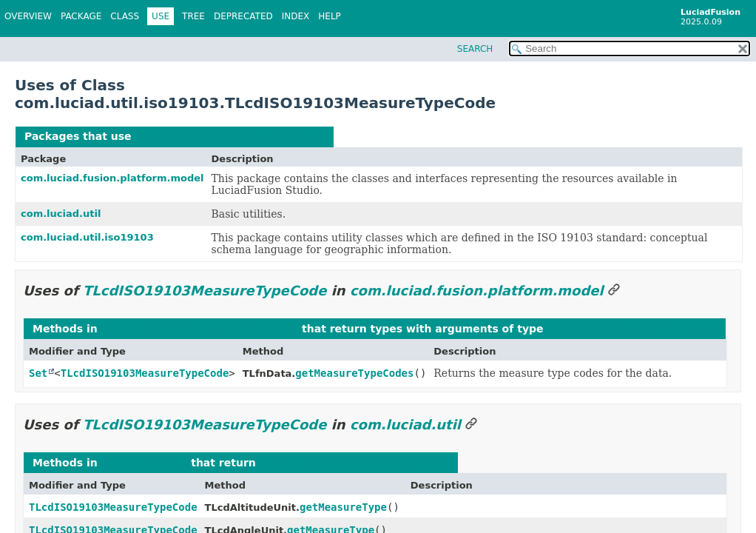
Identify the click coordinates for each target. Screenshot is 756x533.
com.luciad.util (61, 214)
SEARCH (475, 49)
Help (330, 16)
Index (296, 16)
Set (38, 373)
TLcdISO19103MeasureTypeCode (229, 136)
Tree (193, 16)
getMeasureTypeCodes (354, 373)
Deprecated (243, 16)
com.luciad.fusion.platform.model (112, 178)
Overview (28, 16)
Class (125, 16)
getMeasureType (343, 507)
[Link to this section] (614, 291)
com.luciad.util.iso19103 (87, 237)
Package (81, 16)
